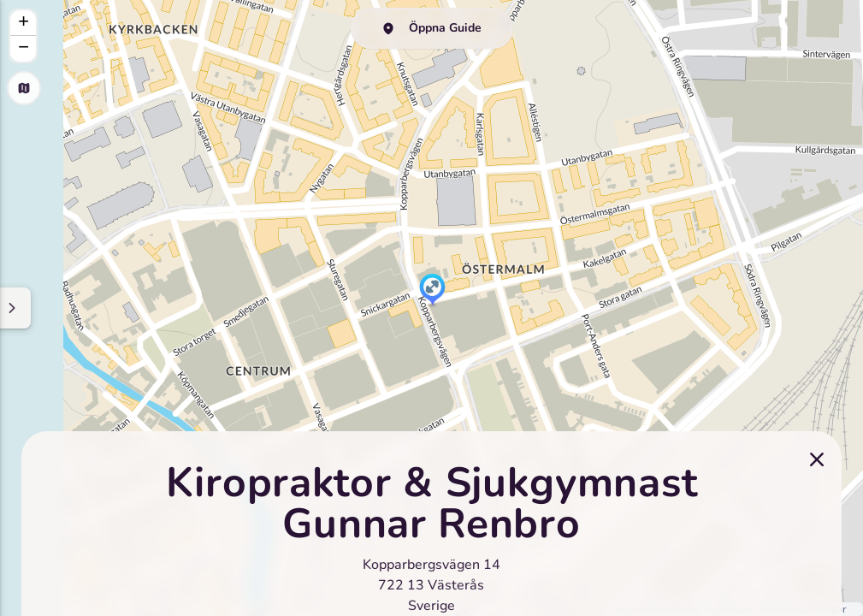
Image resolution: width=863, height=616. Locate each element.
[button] (432, 291)
